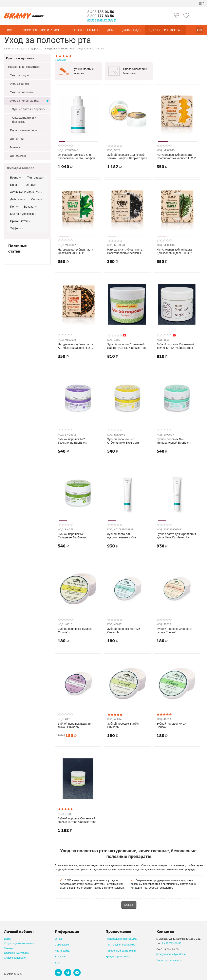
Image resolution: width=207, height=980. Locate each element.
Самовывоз (62, 945)
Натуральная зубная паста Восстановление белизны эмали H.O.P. (125, 251)
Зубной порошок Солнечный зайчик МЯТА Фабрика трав (175, 346)
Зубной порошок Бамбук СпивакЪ (123, 725)
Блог (58, 963)
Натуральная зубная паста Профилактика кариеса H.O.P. (176, 156)
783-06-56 (101, 12)
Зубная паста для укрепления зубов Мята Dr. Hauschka (176, 536)
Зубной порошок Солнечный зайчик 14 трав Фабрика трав (77, 820)
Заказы (8, 948)
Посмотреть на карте (169, 960)
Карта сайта (62, 951)
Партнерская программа (120, 945)
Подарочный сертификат (121, 951)
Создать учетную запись (19, 943)
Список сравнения (15, 958)
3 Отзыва (129, 58)
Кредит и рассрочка (118, 956)
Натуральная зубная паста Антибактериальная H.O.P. (75, 346)
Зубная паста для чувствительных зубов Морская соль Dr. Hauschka (125, 536)
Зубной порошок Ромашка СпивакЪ (75, 631)
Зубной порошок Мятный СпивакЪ (124, 631)
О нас (58, 939)
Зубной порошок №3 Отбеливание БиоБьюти (123, 441)
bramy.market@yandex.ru (172, 954)
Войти (8, 939)
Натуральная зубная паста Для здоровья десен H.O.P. (174, 251)
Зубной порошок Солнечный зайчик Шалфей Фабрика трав (127, 156)
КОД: (61, 150)
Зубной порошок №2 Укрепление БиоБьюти (73, 441)
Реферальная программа (121, 939)
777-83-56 (101, 16)
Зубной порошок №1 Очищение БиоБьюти (72, 536)
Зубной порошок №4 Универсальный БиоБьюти (174, 441)
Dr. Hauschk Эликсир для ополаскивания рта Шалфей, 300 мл (77, 157)
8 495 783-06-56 (172, 943)
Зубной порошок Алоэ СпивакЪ (171, 725)
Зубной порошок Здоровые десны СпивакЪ (174, 631)
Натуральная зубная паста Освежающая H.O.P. (75, 251)
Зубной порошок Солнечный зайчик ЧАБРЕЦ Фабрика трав (127, 346)
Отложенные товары (17, 953)
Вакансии (61, 956)
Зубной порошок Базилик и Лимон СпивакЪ (76, 725)
